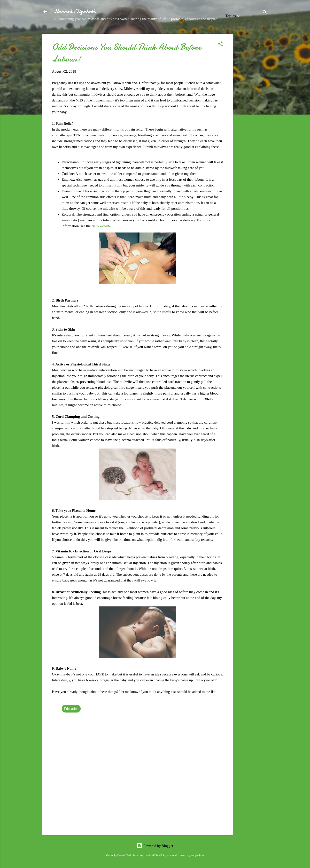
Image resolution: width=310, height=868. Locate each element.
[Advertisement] (252, 106)
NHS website (101, 226)
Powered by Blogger (155, 846)
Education (71, 709)
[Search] (265, 13)
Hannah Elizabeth (75, 12)
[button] (220, 45)
